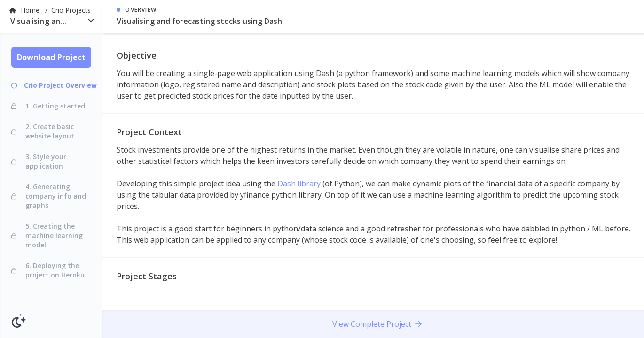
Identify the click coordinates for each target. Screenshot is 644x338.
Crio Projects (71, 10)
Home (31, 10)
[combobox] (51, 23)
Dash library (299, 184)
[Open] (91, 20)
